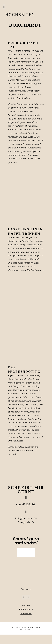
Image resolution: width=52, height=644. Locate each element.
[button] (4, 7)
